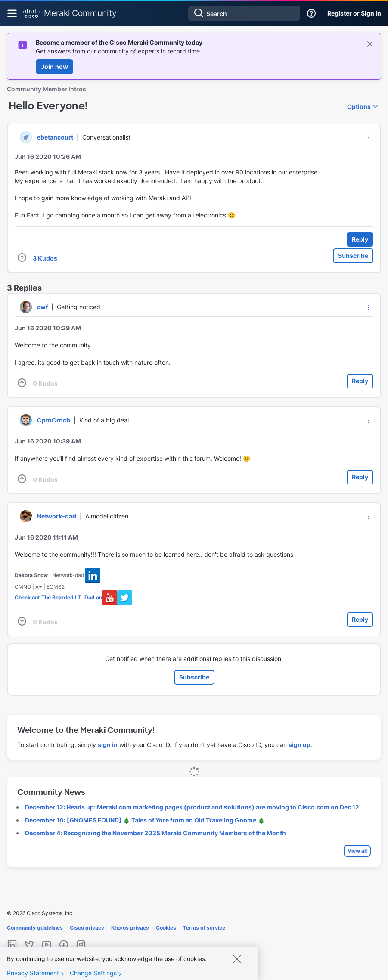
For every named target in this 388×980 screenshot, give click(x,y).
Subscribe (353, 256)
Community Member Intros (47, 89)
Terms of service (204, 928)
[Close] (237, 966)
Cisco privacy (87, 928)
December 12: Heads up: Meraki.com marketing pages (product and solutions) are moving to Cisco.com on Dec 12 (192, 807)
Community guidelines (35, 928)
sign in (108, 745)
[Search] (244, 13)
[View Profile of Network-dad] (57, 516)
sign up (300, 745)
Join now (54, 67)
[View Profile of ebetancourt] (55, 137)
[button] (369, 138)
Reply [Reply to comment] (360, 381)
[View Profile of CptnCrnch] (54, 420)
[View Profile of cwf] (42, 307)
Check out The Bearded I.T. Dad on (58, 597)
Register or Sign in (354, 13)
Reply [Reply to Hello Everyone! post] (360, 239)
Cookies (166, 928)
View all (357, 851)
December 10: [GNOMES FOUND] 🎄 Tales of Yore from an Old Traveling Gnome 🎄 (145, 820)
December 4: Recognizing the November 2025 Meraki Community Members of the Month (155, 833)
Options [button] (359, 107)
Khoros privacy (130, 928)
